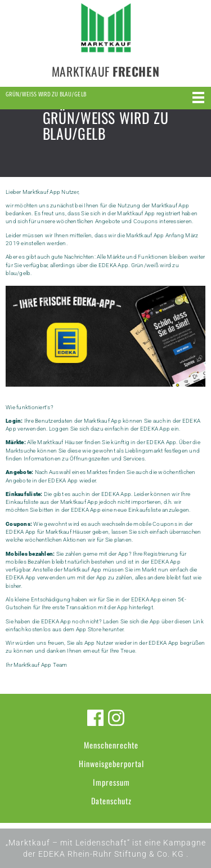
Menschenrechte (111, 745)
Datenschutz (111, 801)
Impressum (111, 782)
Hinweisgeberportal (111, 763)
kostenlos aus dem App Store (63, 629)
